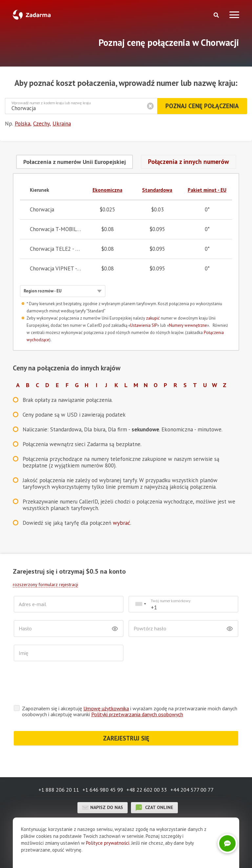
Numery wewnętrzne (188, 325)
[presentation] (64, 685)
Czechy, (42, 124)
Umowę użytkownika (106, 708)
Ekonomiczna (107, 190)
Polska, (23, 124)
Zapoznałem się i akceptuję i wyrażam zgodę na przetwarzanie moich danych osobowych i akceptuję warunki (130, 711)
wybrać (122, 523)
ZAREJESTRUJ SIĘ (126, 738)
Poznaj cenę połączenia (202, 106)
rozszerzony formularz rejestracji (45, 584)
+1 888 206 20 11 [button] (59, 790)
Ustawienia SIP (144, 325)
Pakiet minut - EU (207, 190)
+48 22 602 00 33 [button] (147, 790)
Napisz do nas (103, 808)
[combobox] (140, 604)
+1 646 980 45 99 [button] (103, 790)
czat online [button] (154, 808)
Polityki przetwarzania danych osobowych (137, 714)
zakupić (153, 318)
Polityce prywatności (108, 843)
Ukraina (62, 124)
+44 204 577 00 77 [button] (192, 790)
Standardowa (157, 190)
